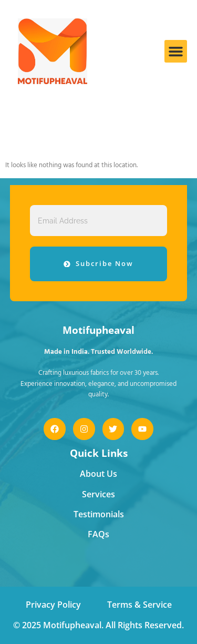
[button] (176, 52)
